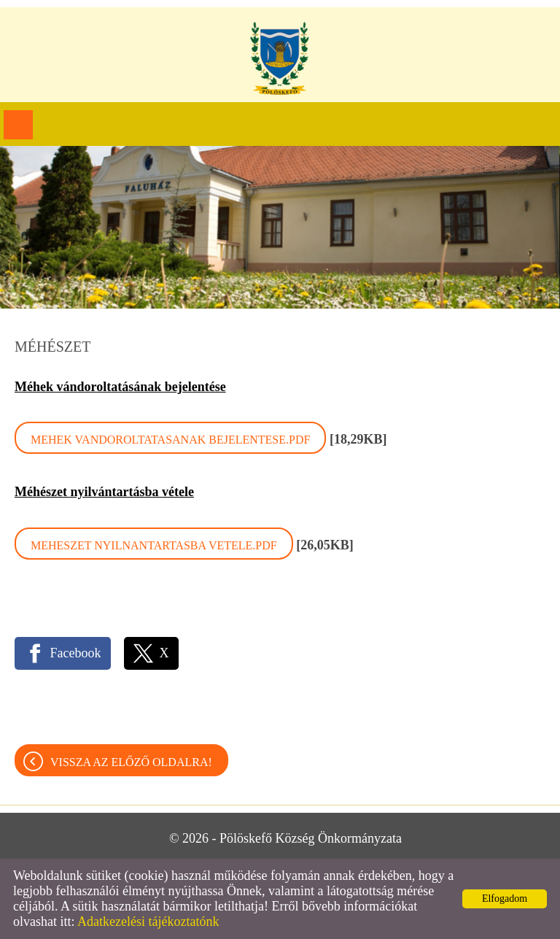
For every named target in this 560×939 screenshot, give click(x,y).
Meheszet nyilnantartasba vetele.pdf (154, 545)
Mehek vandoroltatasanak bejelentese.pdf (170, 440)
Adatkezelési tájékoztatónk (148, 921)
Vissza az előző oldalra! (131, 762)
